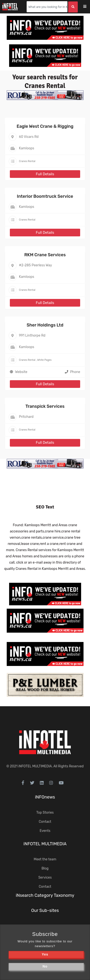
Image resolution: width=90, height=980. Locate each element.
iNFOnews (45, 797)
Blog (45, 868)
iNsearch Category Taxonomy (45, 895)
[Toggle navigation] (88, 7)
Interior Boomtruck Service (45, 196)
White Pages (44, 360)
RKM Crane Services (45, 255)
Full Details (45, 174)
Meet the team (45, 859)
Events (45, 831)
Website (21, 372)
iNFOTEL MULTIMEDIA (35, 766)
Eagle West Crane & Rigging (45, 126)
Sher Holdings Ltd (45, 325)
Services (45, 878)
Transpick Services (45, 406)
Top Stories (45, 813)
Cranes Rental (27, 161)
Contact (45, 822)
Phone (72, 372)
